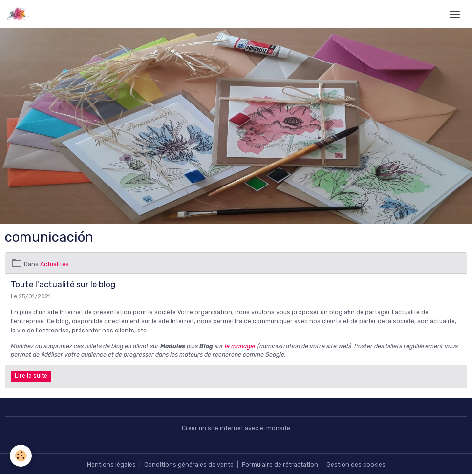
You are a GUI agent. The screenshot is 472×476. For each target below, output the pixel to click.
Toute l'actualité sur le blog (63, 284)
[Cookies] (21, 456)
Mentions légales (111, 465)
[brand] (20, 14)
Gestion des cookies (356, 465)
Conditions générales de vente (189, 465)
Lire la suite (31, 376)
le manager (240, 346)
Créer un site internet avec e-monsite (236, 428)
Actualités (54, 264)
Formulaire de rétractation (280, 465)
